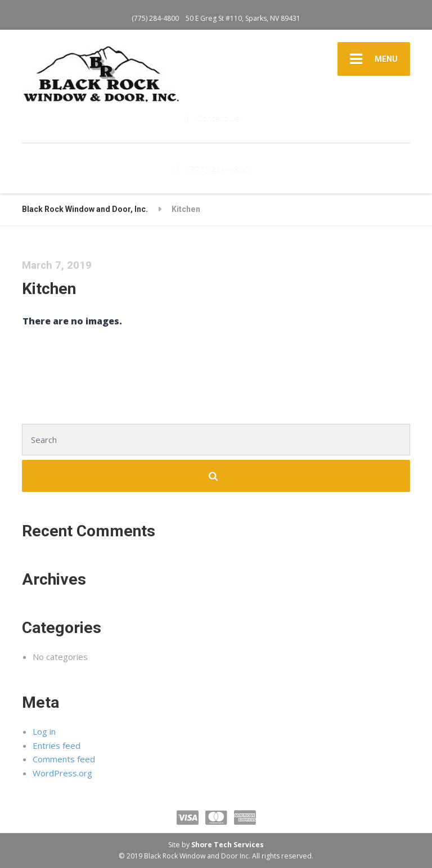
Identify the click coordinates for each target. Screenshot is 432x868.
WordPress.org (62, 773)
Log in (44, 731)
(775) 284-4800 (155, 18)
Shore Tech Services (228, 845)
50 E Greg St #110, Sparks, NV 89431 (243, 18)
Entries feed (57, 745)
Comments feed (64, 759)
